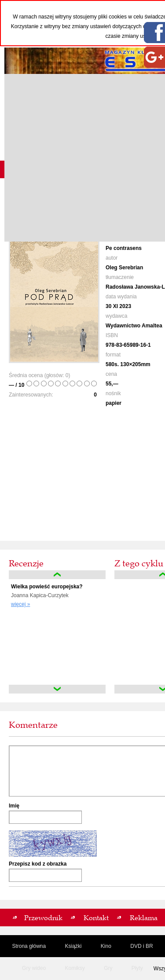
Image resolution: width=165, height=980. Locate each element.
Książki (73, 946)
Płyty (137, 968)
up (57, 575)
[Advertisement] (82, 158)
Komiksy (75, 968)
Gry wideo (34, 968)
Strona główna (29, 946)
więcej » (20, 604)
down (57, 689)
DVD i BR (141, 946)
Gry (108, 968)
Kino (106, 946)
